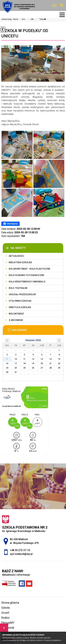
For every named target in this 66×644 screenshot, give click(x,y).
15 (59, 359)
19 (33, 363)
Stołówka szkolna (20, 301)
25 (24, 368)
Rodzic (6, 618)
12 (33, 359)
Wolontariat (16, 314)
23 (7, 368)
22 (59, 363)
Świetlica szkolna (20, 307)
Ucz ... (23, 19)
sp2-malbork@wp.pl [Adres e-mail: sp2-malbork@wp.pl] (21, 554)
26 (33, 368)
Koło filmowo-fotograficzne (26, 275)
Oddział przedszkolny (22, 294)
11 (24, 359)
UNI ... (31, 19)
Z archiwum (16, 320)
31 (16, 372)
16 (7, 363)
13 (42, 359)
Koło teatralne (18, 288)
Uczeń (5, 613)
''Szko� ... (42, 19)
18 (24, 363)
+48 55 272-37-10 (61, 5)
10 (16, 359)
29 (59, 368)
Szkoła (5, 608)
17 (16, 363)
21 (51, 363)
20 (42, 363)
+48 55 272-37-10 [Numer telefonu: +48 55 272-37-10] (20, 550)
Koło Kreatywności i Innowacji (27, 282)
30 (7, 372)
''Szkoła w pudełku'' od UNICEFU (25, 33)
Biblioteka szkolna (20, 262)
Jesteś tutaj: (7, 19)
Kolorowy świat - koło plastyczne (29, 269)
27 (42, 368)
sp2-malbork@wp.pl (55, 5)
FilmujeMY (8, 623)
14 (51, 359)
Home (16, 19)
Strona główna (10, 603)
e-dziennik (8, 628)
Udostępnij (10, 224)
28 (51, 368)
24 (16, 368)
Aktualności (16, 256)
